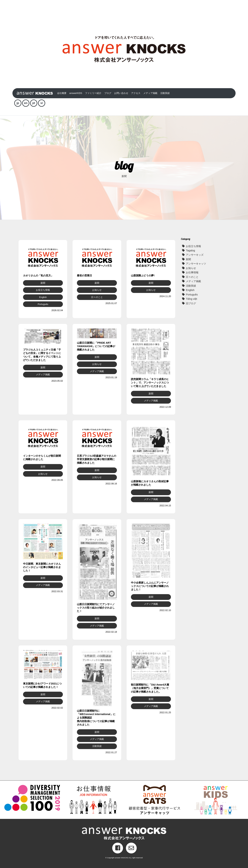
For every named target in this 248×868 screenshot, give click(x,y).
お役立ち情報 (193, 246)
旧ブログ (191, 303)
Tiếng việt (191, 299)
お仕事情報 (192, 272)
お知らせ (191, 268)
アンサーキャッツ (196, 264)
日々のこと (192, 277)
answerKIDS (76, 93)
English (190, 290)
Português (192, 295)
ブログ (108, 93)
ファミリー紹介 (93, 93)
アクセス (136, 93)
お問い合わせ (121, 93)
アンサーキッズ (195, 255)
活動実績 (165, 93)
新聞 (188, 259)
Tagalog (190, 250)
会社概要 (62, 93)
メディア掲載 (150, 93)
